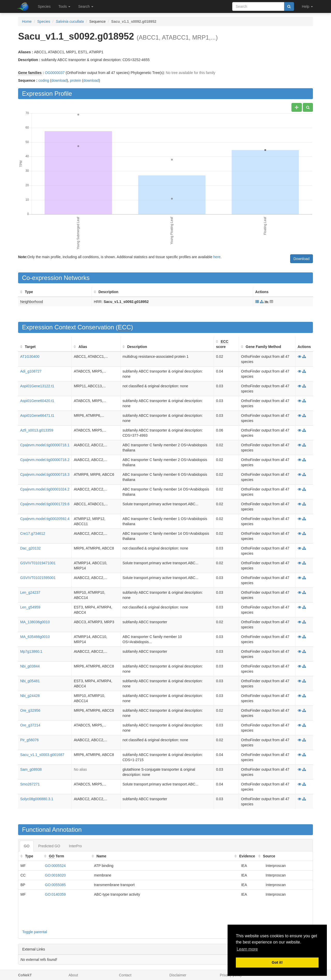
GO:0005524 (55, 866)
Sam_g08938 (31, 769)
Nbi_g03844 (30, 666)
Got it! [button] (277, 962)
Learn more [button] (247, 949)
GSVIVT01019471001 (38, 563)
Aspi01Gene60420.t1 (37, 401)
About (73, 975)
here (217, 257)
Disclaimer (178, 975)
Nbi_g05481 (30, 681)
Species (44, 6)
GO (27, 846)
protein (76, 80)
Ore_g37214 (30, 725)
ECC (125, 327)
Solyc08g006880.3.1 (37, 799)
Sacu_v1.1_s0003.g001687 (42, 755)
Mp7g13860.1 (31, 651)
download (59, 80)
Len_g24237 (30, 592)
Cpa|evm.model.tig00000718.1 (45, 445)
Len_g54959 (30, 607)
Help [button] (307, 6)
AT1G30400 (30, 357)
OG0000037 (55, 73)
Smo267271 (30, 784)
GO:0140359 (55, 894)
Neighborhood (32, 302)
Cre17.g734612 (33, 533)
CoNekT (25, 975)
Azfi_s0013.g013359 (37, 430)
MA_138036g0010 (35, 622)
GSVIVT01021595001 (38, 578)
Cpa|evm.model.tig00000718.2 (45, 460)
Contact (125, 975)
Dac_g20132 (30, 548)
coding (44, 80)
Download (302, 259)
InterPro (76, 846)
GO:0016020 (55, 875)
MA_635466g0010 (35, 637)
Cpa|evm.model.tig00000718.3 (45, 474)
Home (27, 21)
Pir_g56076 (29, 740)
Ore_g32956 (30, 710)
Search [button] (86, 6)
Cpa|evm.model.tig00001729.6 (45, 504)
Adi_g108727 (31, 371)
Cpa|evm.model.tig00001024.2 (45, 489)
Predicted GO (49, 846)
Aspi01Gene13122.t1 (37, 386)
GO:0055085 (55, 885)
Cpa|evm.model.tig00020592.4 (45, 519)
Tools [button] (65, 6)
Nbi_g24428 (30, 696)
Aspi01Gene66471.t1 (37, 415)
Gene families (30, 73)
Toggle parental (35, 932)
